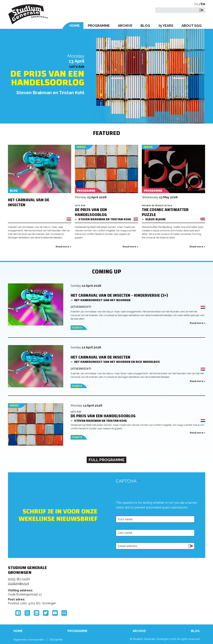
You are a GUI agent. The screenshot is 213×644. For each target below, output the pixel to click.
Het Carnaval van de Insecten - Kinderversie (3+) (119, 296)
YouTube (55, 613)
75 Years (166, 26)
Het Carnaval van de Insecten (29, 203)
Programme (99, 26)
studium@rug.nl (18, 583)
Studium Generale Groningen (28, 14)
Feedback (104, 582)
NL (197, 4)
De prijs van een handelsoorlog (47, 78)
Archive (125, 26)
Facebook (18, 613)
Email (64, 613)
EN (203, 4)
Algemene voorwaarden (29, 639)
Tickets (77, 328)
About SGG (192, 26)
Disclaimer (56, 639)
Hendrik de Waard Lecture (157, 205)
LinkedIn (37, 613)
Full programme (106, 460)
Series (81, 147)
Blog (145, 26)
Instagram (27, 613)
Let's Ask (80, 205)
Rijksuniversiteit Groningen (162, 580)
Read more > (63, 247)
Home (75, 26)
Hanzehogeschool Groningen (162, 593)
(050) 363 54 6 (18, 579)
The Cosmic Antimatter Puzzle (165, 212)
